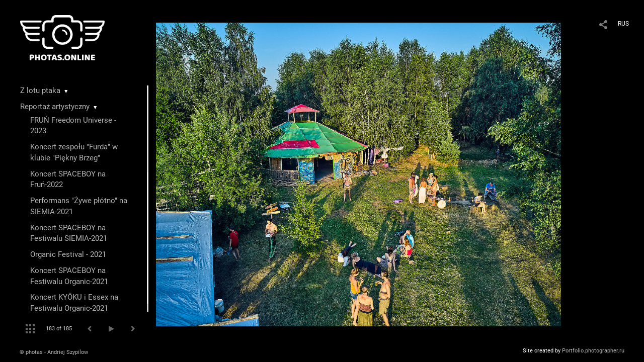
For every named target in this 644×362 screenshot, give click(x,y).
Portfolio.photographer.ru (593, 351)
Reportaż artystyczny (55, 107)
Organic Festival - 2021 (68, 254)
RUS (623, 24)
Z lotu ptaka (40, 90)
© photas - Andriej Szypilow (54, 352)
